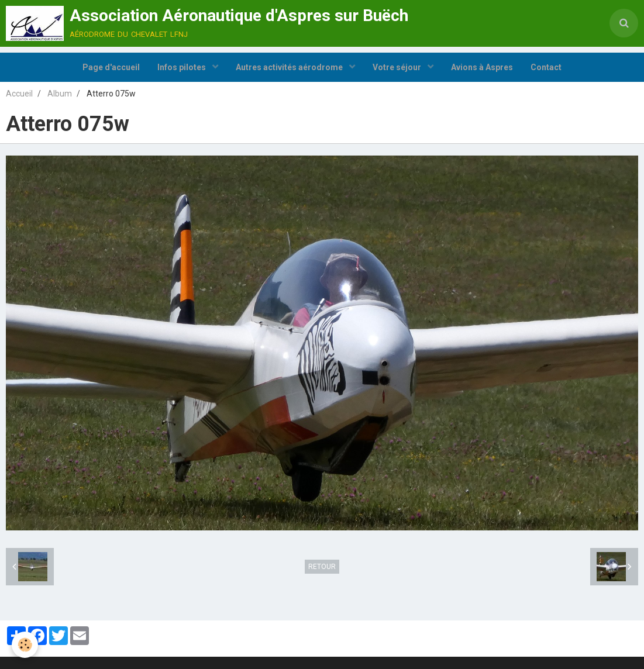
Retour (322, 567)
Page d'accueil (111, 67)
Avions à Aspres (482, 67)
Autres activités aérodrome (290, 67)
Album (60, 94)
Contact (546, 67)
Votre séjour (398, 67)
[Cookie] (25, 645)
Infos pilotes (182, 67)
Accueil (19, 94)
